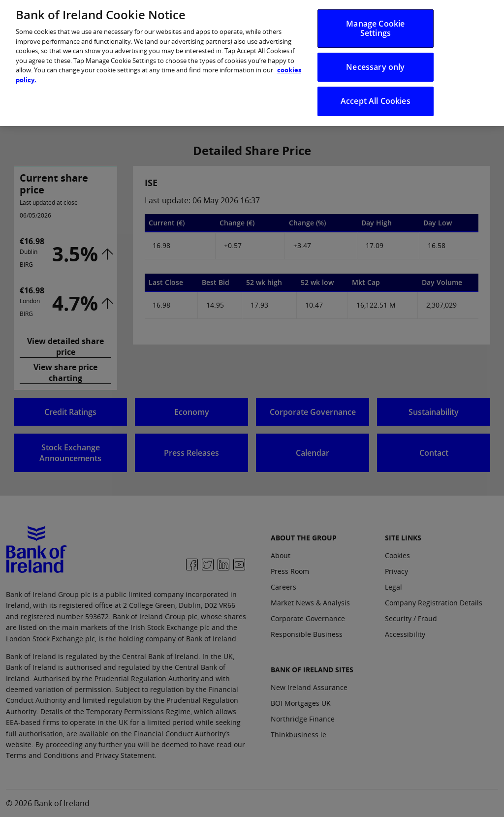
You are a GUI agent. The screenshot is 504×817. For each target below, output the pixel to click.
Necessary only (375, 62)
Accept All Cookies (376, 96)
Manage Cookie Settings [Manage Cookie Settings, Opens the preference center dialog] (375, 23)
